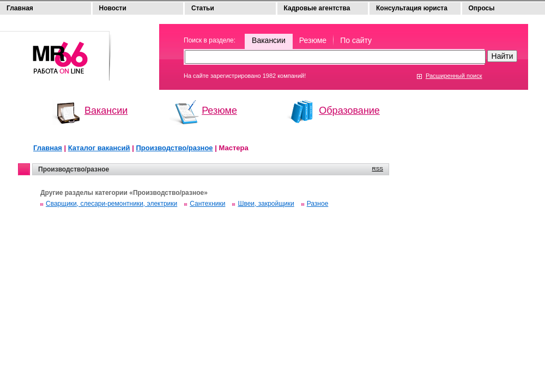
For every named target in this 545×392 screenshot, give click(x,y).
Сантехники (207, 204)
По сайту (356, 40)
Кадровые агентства (317, 8)
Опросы (482, 8)
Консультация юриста (412, 8)
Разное (318, 204)
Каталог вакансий (99, 148)
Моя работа (56, 51)
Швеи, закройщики (266, 204)
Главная (20, 8)
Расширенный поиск (454, 76)
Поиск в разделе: (210, 40)
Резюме (313, 40)
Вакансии (269, 40)
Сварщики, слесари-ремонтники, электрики (111, 204)
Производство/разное (174, 148)
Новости (113, 8)
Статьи (203, 8)
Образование (349, 111)
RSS (378, 169)
